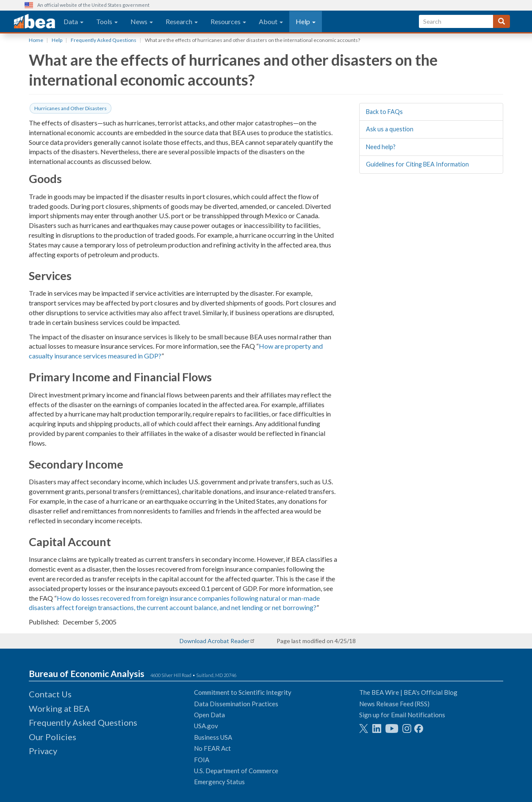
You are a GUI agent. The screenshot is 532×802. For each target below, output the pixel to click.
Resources (228, 21)
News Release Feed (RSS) (394, 704)
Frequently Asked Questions (104, 40)
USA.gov (206, 726)
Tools (107, 21)
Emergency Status (219, 782)
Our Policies (53, 737)
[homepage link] (35, 22)
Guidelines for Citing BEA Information (417, 164)
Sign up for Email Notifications (402, 715)
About (271, 21)
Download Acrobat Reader (215, 641)
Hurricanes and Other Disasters (71, 108)
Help (306, 21)
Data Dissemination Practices (236, 704)
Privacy (43, 751)
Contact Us (50, 694)
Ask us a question (390, 129)
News (142, 21)
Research (182, 21)
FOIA (202, 760)
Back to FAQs (384, 112)
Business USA (213, 737)
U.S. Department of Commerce (236, 771)
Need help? (381, 147)
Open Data (209, 715)
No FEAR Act (212, 748)
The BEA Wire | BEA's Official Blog (408, 692)
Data (73, 21)
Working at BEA (59, 708)
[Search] (502, 21)
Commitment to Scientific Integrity (243, 692)
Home (36, 40)
